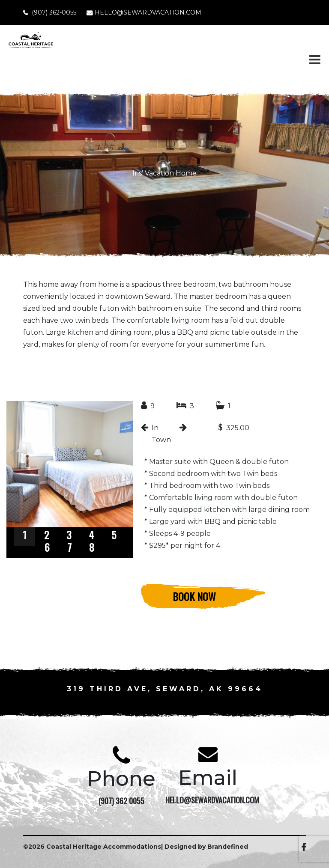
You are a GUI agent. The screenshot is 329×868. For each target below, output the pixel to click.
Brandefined (228, 847)
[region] (70, 480)
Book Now (194, 596)
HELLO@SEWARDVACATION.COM (148, 12)
